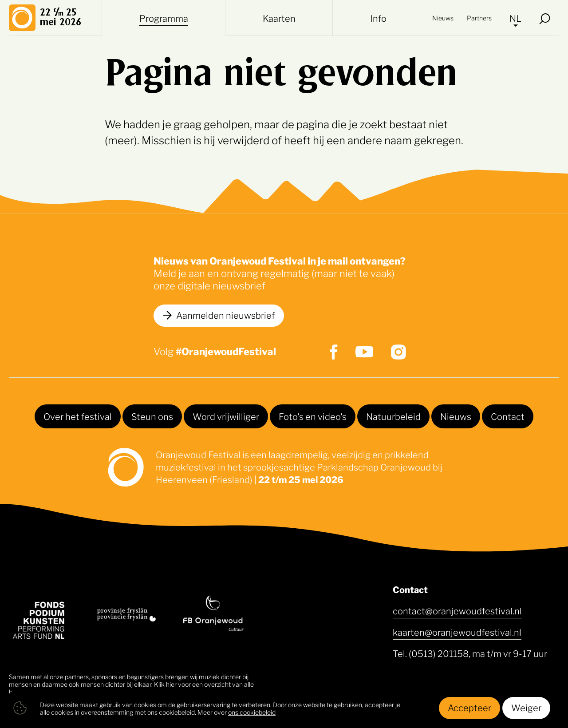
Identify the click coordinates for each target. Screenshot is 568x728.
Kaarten (279, 18)
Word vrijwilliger (226, 416)
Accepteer (469, 707)
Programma (164, 18)
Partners (479, 18)
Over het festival (78, 416)
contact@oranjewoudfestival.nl (457, 610)
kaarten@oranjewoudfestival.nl (457, 632)
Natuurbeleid (393, 416)
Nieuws (443, 18)
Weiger (526, 707)
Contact (508, 416)
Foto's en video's (313, 416)
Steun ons (152, 416)
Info (378, 18)
